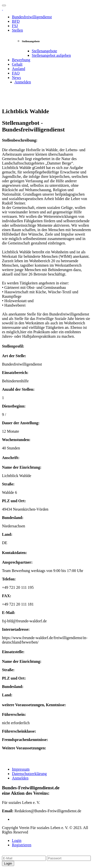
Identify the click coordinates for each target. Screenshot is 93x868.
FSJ (15, 26)
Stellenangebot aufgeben (51, 55)
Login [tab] (17, 840)
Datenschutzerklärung (29, 774)
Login (8, 863)
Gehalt (17, 64)
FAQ (16, 73)
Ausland (18, 69)
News (16, 78)
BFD (16, 21)
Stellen (17, 30)
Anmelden (23, 82)
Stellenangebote (44, 51)
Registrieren (22, 845)
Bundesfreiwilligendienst (32, 17)
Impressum (21, 769)
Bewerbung (21, 60)
